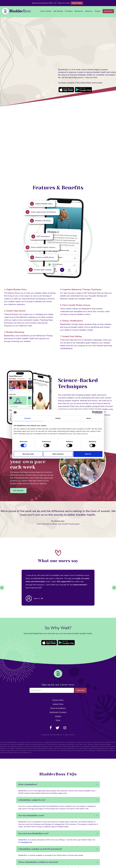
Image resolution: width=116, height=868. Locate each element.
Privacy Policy (58, 700)
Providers (69, 11)
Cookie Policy (58, 704)
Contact (97, 11)
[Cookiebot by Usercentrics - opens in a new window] (94, 412)
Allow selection (58, 454)
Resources (79, 11)
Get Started (58, 11)
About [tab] (89, 418)
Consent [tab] (27, 418)
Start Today (77, 3)
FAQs (58, 720)
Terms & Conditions (58, 708)
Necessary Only (28, 454)
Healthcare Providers (58, 712)
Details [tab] (58, 418)
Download (108, 11)
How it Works (46, 11)
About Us (89, 11)
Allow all (88, 454)
